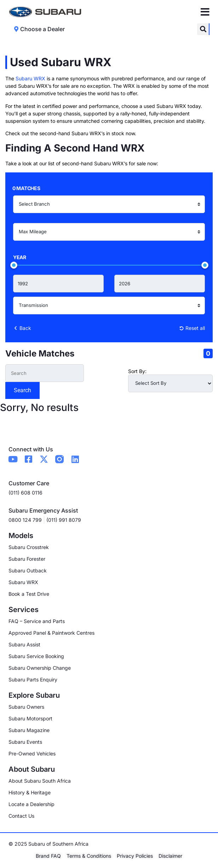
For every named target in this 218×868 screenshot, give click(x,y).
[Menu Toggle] (205, 12)
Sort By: (137, 371)
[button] (203, 29)
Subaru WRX (30, 78)
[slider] (14, 265)
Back (22, 328)
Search (22, 390)
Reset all (192, 328)
